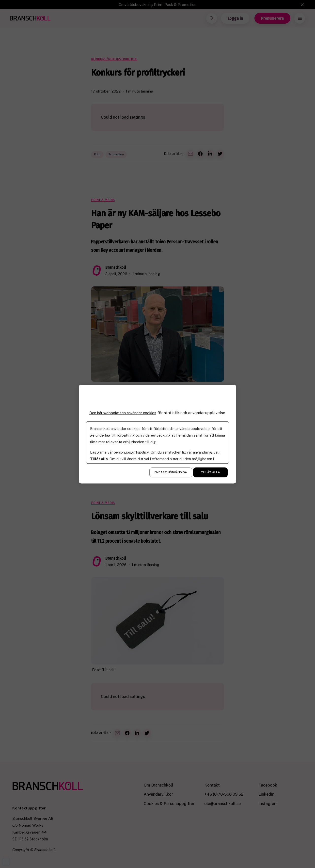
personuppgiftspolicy (132, 452)
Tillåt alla (210, 472)
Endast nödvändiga (171, 472)
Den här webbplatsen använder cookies (123, 413)
